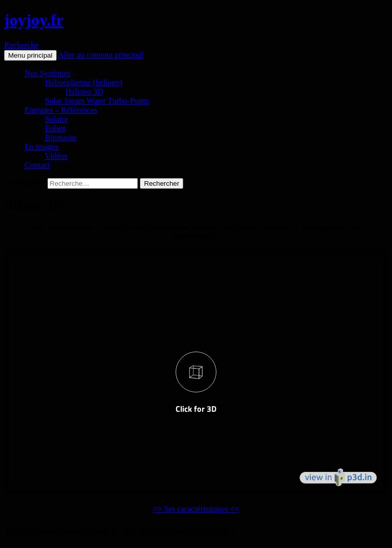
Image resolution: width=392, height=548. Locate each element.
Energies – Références (61, 110)
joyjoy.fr (34, 20)
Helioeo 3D (84, 92)
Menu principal (30, 55)
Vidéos (56, 156)
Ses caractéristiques (196, 509)
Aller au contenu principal (101, 55)
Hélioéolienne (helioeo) (84, 82)
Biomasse (61, 138)
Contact (37, 165)
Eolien (56, 128)
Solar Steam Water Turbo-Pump (97, 101)
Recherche (21, 45)
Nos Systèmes (47, 73)
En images (42, 147)
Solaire (56, 119)
